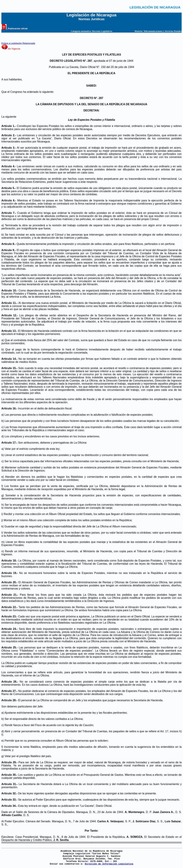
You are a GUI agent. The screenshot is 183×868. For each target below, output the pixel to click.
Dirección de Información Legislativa (109, 864)
